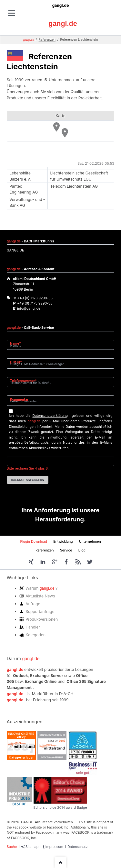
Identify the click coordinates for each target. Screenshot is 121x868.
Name (18, 343)
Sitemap (32, 847)
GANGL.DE (15, 250)
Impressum (54, 847)
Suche (12, 847)
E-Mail (18, 362)
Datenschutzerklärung (50, 416)
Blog (82, 550)
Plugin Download (33, 542)
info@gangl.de (29, 309)
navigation (12, 13)
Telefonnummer (23, 380)
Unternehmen (90, 542)
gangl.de (61, 5)
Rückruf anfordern (28, 480)
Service (66, 550)
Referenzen (47, 40)
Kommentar (19, 399)
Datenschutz (77, 847)
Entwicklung (63, 542)
